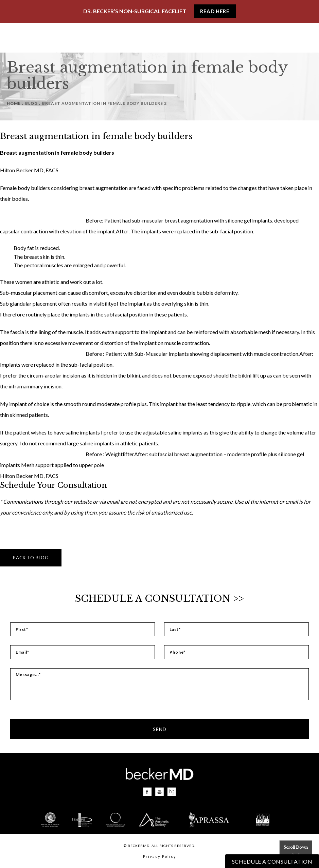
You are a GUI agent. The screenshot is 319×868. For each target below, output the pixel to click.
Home (14, 103)
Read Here (215, 11)
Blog (31, 103)
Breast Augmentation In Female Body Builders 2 (104, 103)
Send (160, 729)
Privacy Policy (160, 856)
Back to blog (31, 558)
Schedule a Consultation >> (159, 599)
